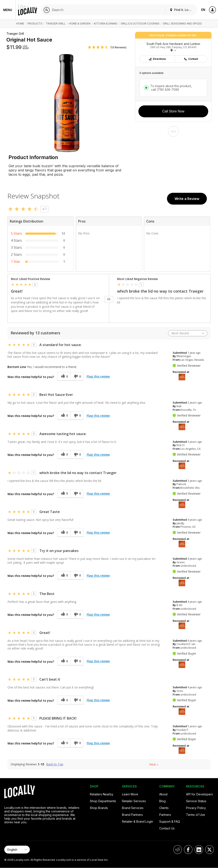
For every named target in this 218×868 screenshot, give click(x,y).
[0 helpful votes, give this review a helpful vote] (64, 376)
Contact (191, 59)
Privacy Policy (196, 808)
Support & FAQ (170, 821)
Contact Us (167, 828)
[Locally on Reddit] (178, 850)
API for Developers (199, 794)
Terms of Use (196, 815)
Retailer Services (134, 801)
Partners (165, 815)
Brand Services (133, 808)
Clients (164, 808)
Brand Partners (132, 815)
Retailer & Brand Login (138, 821)
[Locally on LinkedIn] (199, 850)
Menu (8, 10)
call (165, 90)
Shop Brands (99, 808)
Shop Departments (103, 801)
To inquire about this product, (171, 88)
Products (35, 24)
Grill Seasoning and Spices (182, 24)
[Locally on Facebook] (188, 850)
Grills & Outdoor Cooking (140, 24)
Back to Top (55, 764)
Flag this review (98, 376)
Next (154, 764)
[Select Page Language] (17, 850)
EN (203, 10)
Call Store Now (173, 111)
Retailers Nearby (102, 794)
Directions (157, 59)
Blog (162, 801)
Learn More (130, 794)
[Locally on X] (209, 850)
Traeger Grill (56, 24)
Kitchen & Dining (106, 24)
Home (20, 24)
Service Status (196, 801)
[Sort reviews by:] (188, 333)
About (163, 794)
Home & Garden (80, 24)
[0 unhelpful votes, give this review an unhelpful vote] (77, 376)
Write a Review (187, 199)
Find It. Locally (182, 10)
